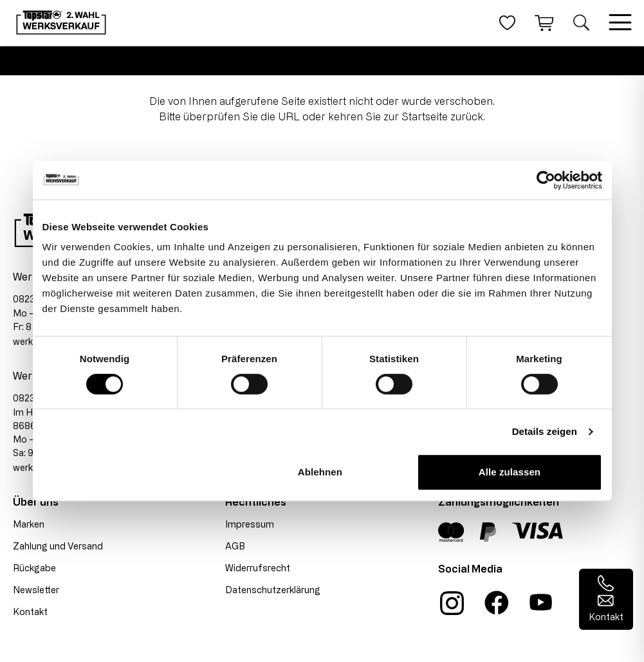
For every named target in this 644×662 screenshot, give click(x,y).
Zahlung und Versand (58, 546)
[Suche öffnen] (581, 23)
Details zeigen (545, 431)
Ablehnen (320, 472)
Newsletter (36, 590)
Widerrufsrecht (258, 568)
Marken (29, 524)
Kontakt (30, 611)
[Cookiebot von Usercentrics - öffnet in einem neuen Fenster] (546, 180)
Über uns (36, 502)
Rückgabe (34, 568)
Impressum (250, 524)
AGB (235, 546)
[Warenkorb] (544, 23)
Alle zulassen (510, 472)
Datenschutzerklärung (273, 590)
